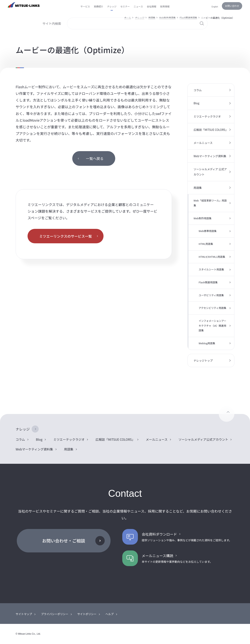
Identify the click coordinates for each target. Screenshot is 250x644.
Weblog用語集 (207, 343)
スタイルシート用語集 (211, 269)
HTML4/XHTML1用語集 (212, 257)
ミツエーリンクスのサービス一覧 (66, 236)
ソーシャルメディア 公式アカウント (210, 172)
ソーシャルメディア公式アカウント (203, 439)
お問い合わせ (232, 6)
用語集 (198, 188)
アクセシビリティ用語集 (212, 308)
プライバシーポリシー (55, 614)
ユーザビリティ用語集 (211, 295)
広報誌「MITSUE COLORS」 (211, 130)
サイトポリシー (87, 614)
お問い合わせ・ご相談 (64, 541)
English (215, 7)
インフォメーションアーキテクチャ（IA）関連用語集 (212, 326)
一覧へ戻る (95, 158)
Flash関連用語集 (208, 282)
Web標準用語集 (208, 231)
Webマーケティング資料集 (210, 156)
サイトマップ (24, 614)
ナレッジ (23, 429)
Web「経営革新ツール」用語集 (210, 203)
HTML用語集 (206, 244)
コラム (198, 90)
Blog (196, 103)
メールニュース (203, 143)
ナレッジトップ (203, 360)
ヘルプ (110, 614)
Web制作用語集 (203, 218)
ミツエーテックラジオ (207, 116)
